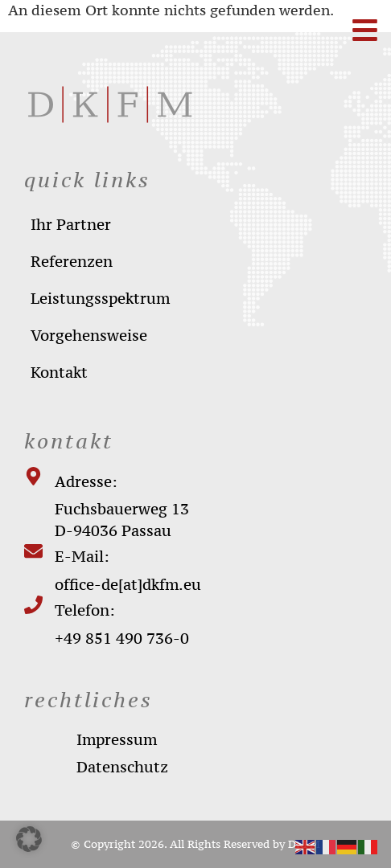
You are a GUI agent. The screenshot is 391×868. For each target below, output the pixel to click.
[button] (29, 839)
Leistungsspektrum (100, 298)
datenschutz (122, 767)
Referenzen (72, 261)
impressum (117, 739)
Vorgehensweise (89, 335)
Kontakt (59, 372)
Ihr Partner (71, 224)
